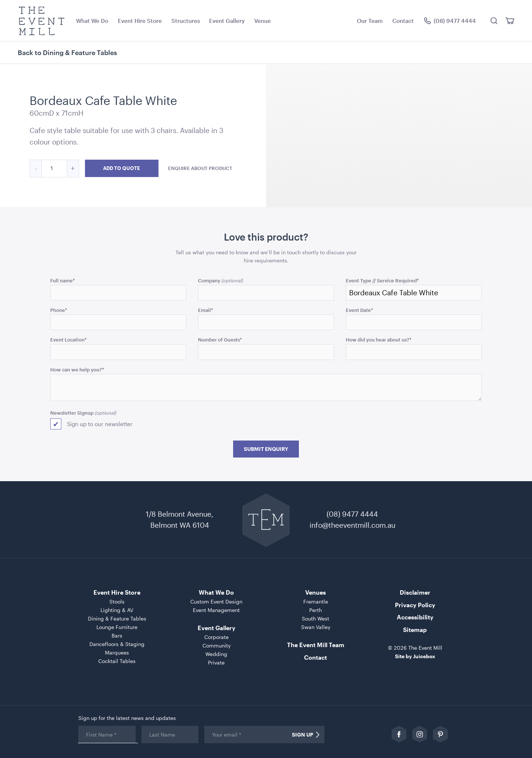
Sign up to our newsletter (100, 424)
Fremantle (316, 601)
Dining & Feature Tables (117, 618)
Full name (63, 280)
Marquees (117, 652)
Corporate (216, 637)
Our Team (370, 21)
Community (216, 645)
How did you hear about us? (379, 339)
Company (209, 280)
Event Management (216, 610)
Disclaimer (415, 592)
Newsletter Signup (72, 413)
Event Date (359, 310)
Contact (403, 21)
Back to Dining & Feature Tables (67, 52)
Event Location (69, 339)
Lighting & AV (117, 610)
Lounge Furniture (117, 627)
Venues (316, 592)
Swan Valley (316, 627)
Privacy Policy (415, 605)
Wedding (216, 654)
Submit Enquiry (266, 449)
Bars (117, 635)
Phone (59, 310)
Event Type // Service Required (382, 280)
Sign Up (303, 735)
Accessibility (415, 617)
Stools (117, 601)
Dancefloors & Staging (117, 644)
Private (216, 662)
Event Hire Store (140, 21)
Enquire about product (200, 168)
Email (206, 310)
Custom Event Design (216, 601)
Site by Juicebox (415, 656)
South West (316, 618)
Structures (186, 21)
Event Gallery (227, 21)
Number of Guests (220, 339)
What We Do (92, 21)
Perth (316, 610)
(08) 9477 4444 (352, 514)
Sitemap (415, 630)
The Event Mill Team (316, 645)
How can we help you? (77, 369)
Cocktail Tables (117, 661)
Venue (262, 21)
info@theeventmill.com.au (352, 525)
